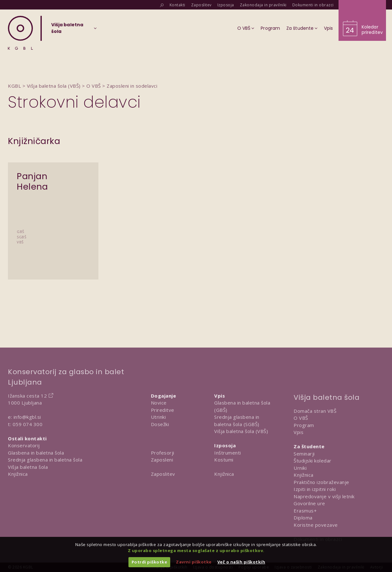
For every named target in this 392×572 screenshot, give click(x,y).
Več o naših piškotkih (241, 562)
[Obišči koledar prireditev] (362, 20)
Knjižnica (18, 474)
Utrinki (159, 417)
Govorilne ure (309, 503)
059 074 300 (28, 424)
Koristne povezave (316, 525)
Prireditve (163, 410)
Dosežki (160, 424)
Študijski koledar (313, 461)
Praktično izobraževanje (321, 482)
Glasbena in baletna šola (36, 453)
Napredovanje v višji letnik (324, 496)
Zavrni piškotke (194, 562)
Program (304, 425)
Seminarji (304, 454)
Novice (159, 403)
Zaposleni (162, 460)
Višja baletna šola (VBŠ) (241, 431)
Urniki (300, 468)
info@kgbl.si (27, 417)
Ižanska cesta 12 (27, 396)
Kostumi (224, 460)
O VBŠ (301, 418)
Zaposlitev (163, 474)
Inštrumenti (228, 453)
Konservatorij (24, 445)
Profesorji (163, 453)
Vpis (299, 432)
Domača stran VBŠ (315, 411)
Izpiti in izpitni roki (315, 489)
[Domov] (20, 33)
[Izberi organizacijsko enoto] (67, 30)
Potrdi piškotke (149, 562)
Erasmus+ (305, 511)
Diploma (303, 518)
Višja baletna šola (28, 467)
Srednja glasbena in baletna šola (45, 460)
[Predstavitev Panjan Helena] (53, 207)
